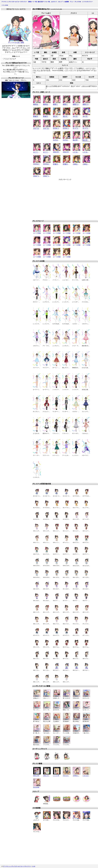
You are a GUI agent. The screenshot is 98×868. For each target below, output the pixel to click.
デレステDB (78, 2)
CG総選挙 (66, 2)
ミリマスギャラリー (87, 2)
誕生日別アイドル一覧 (44, 2)
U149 (34, 866)
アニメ (72, 2)
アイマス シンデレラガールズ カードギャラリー (14, 2)
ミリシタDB (5, 5)
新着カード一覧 (32, 2)
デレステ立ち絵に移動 (16, 43)
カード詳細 (37, 233)
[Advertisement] (61, 199)
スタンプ (60, 2)
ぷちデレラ (54, 2)
